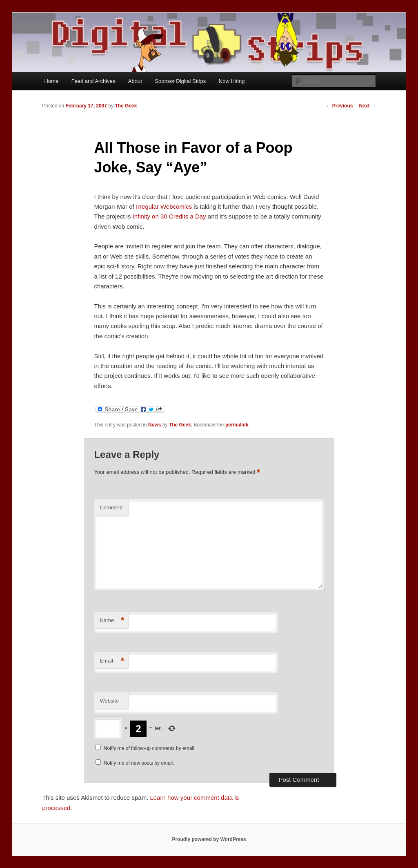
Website (109, 701)
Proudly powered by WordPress (209, 839)
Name (112, 621)
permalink (237, 425)
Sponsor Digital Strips (180, 81)
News (155, 425)
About (135, 81)
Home (51, 81)
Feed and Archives (93, 81)
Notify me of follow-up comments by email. (150, 748)
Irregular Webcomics (164, 206)
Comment (111, 508)
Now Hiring (232, 81)
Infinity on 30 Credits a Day (169, 216)
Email (112, 661)
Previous (339, 106)
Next (367, 106)
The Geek (126, 106)
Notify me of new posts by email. (139, 763)
